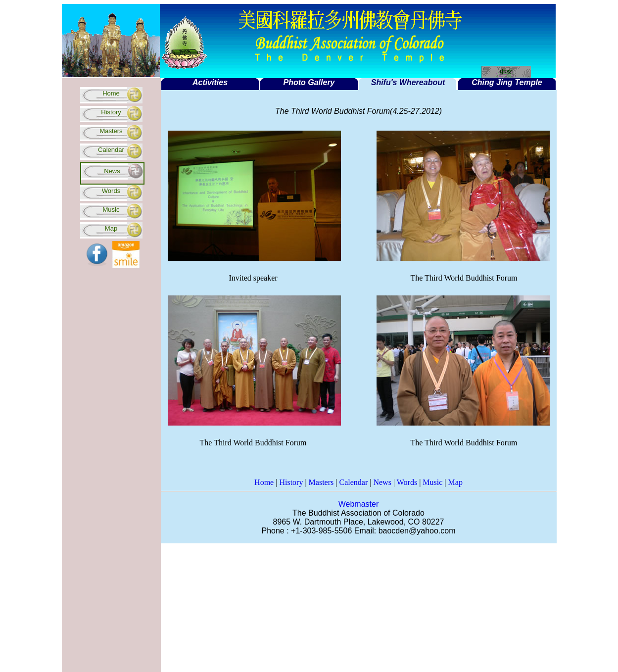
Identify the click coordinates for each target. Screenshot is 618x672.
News (382, 482)
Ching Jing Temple (507, 82)
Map (111, 228)
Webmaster (359, 504)
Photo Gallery (309, 82)
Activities (210, 82)
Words (111, 191)
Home (111, 93)
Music (111, 210)
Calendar (111, 150)
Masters (111, 131)
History (111, 112)
